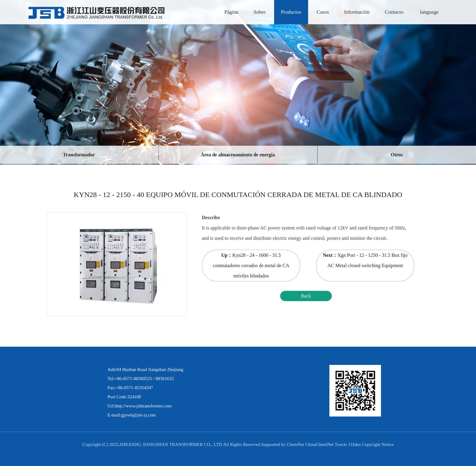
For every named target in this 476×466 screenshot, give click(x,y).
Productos (291, 12)
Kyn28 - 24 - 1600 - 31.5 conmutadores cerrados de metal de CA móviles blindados (251, 265)
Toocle (341, 444)
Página (231, 12)
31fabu (355, 444)
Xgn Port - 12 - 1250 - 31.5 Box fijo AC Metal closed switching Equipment (365, 260)
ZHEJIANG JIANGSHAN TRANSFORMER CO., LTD (171, 444)
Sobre (260, 12)
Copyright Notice (378, 444)
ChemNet (295, 444)
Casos (323, 12)
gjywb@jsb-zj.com (138, 415)
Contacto (394, 12)
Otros (397, 155)
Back (306, 296)
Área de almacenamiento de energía (238, 155)
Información (357, 12)
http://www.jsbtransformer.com (143, 406)
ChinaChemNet (320, 444)
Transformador (79, 155)
